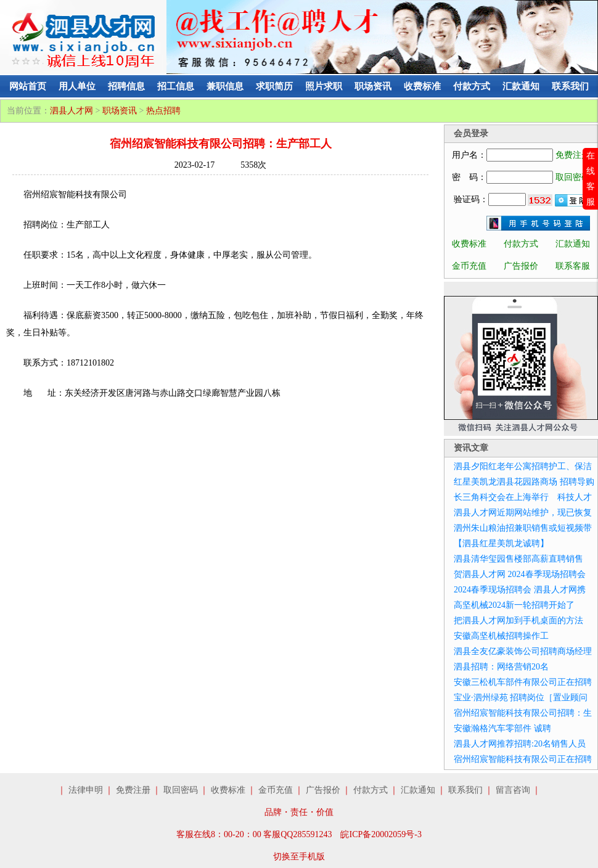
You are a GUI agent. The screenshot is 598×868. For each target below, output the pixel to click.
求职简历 (274, 86)
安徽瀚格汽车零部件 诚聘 (502, 728)
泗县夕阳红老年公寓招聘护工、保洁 (523, 466)
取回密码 (573, 177)
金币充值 (469, 266)
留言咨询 (513, 790)
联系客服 (573, 266)
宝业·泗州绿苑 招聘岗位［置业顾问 (521, 698)
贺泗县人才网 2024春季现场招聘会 (520, 574)
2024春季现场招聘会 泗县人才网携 (520, 590)
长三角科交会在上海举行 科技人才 (523, 497)
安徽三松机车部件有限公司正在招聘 (523, 682)
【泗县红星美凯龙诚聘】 (501, 543)
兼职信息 (225, 86)
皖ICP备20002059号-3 (381, 834)
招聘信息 (126, 86)
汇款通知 (521, 86)
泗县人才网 (72, 111)
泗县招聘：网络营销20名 (501, 667)
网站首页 (28, 86)
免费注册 (573, 155)
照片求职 (324, 86)
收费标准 (422, 86)
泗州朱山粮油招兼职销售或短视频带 (523, 528)
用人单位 (77, 86)
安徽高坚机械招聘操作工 (501, 636)
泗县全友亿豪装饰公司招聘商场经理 (523, 651)
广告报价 (521, 266)
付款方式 (472, 86)
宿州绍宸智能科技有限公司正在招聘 (523, 759)
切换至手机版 (299, 857)
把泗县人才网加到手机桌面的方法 (518, 620)
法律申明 (86, 790)
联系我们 (570, 86)
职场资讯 (373, 86)
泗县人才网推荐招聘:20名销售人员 (520, 744)
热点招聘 (163, 111)
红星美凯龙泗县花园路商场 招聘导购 (524, 482)
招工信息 (176, 86)
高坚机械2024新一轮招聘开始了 (514, 605)
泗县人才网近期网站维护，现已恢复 (523, 513)
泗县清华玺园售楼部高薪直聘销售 (518, 559)
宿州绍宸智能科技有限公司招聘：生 (523, 713)
